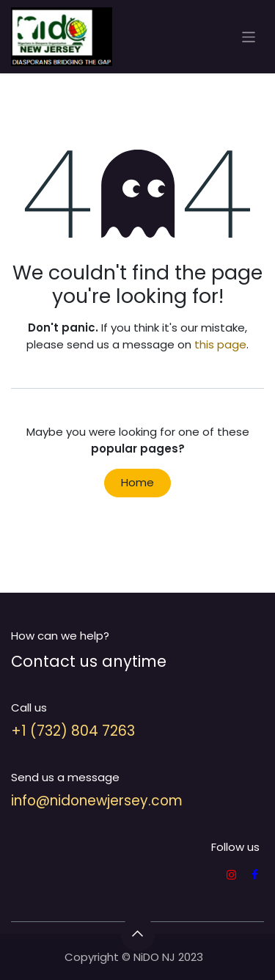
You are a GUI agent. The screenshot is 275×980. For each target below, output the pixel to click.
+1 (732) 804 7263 (73, 731)
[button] (138, 934)
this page (220, 344)
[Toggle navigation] (249, 36)
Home (137, 482)
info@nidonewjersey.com (97, 801)
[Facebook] (255, 875)
